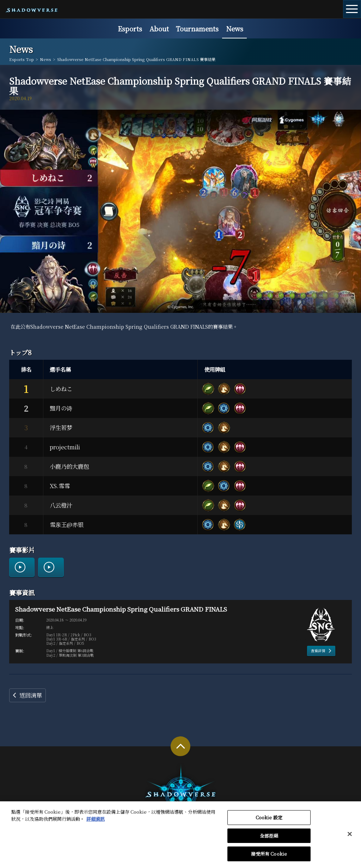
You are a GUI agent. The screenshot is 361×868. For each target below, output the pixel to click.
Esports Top (22, 59)
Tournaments (197, 29)
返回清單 (31, 695)
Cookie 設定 (269, 821)
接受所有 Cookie (269, 857)
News (235, 29)
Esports (130, 29)
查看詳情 (318, 651)
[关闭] (350, 837)
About (159, 29)
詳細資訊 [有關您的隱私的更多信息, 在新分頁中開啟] (96, 822)
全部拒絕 (269, 839)
